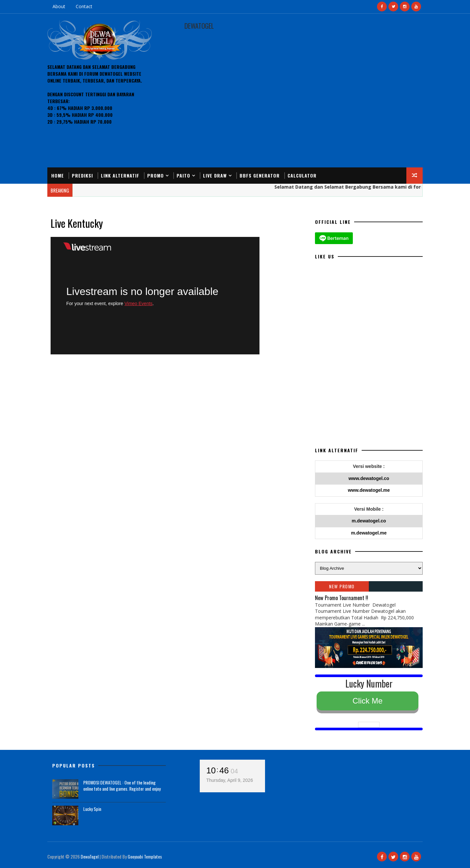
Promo (156, 175)
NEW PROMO (342, 586)
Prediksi (82, 175)
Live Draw (215, 175)
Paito (183, 175)
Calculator (302, 175)
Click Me (368, 701)
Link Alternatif (120, 175)
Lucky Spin (92, 809)
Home (58, 175)
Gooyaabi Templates (145, 856)
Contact (84, 6)
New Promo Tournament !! (342, 598)
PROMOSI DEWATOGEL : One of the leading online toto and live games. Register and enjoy (122, 786)
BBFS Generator (260, 175)
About (59, 6)
